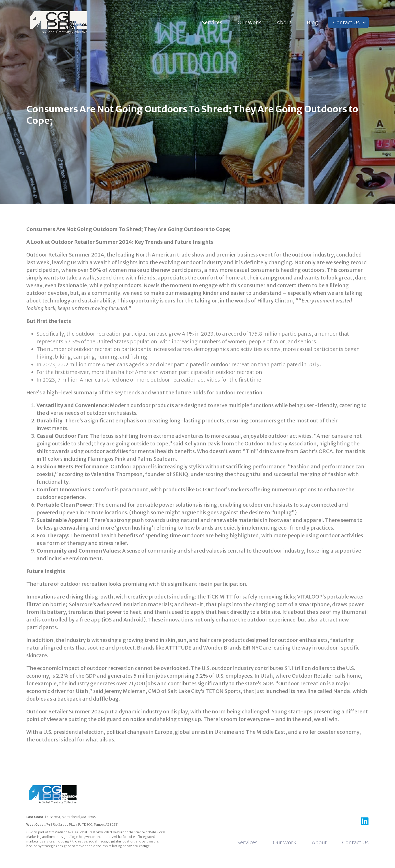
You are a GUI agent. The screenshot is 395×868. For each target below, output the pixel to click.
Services (212, 22)
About (284, 22)
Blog (312, 22)
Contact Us (346, 22)
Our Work (249, 22)
